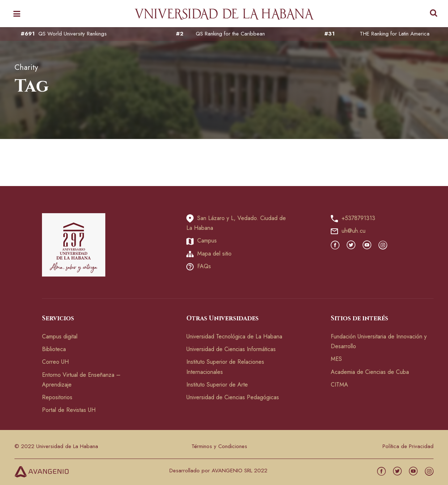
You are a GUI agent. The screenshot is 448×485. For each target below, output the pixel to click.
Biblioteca (54, 349)
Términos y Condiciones (219, 446)
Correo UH (55, 362)
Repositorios (57, 397)
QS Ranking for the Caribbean (230, 34)
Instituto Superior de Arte (217, 385)
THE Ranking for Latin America (395, 34)
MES (336, 359)
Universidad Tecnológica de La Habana (234, 336)
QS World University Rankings (73, 34)
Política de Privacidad (408, 446)
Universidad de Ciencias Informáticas (231, 349)
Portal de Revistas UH (69, 410)
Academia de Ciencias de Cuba (370, 372)
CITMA (339, 385)
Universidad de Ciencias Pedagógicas (233, 397)
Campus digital (60, 336)
